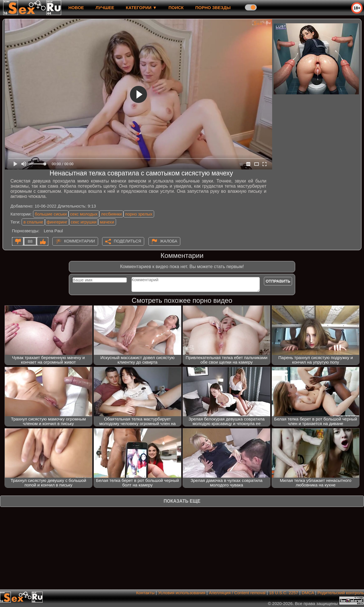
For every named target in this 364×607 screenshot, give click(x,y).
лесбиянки (111, 214)
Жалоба (169, 241)
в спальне (33, 222)
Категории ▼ (141, 8)
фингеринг (57, 222)
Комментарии (79, 241)
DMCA (308, 593)
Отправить (278, 281)
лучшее (105, 8)
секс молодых (84, 214)
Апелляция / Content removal (237, 593)
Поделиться (127, 241)
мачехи (107, 222)
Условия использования (182, 593)
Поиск (176, 8)
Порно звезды (213, 8)
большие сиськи (51, 214)
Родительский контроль (341, 593)
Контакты (145, 593)
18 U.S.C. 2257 (284, 593)
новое (76, 8)
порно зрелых (139, 214)
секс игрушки (84, 222)
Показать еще (182, 501)
